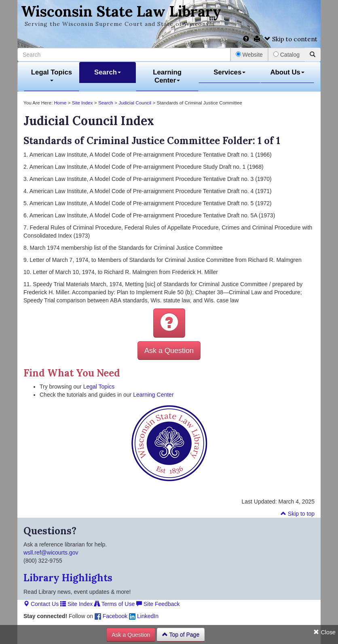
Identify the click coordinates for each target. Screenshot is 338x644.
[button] (169, 323)
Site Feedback (158, 604)
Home (60, 103)
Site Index (82, 103)
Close (324, 632)
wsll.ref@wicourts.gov (51, 553)
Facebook (111, 616)
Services (229, 72)
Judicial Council (135, 103)
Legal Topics (52, 75)
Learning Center (167, 76)
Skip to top (298, 514)
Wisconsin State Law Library (121, 11)
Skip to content (291, 39)
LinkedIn (144, 616)
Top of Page (181, 635)
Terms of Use (114, 604)
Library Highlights (68, 578)
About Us (287, 72)
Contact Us (41, 604)
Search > (108, 103)
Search (108, 72)
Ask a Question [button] (169, 351)
